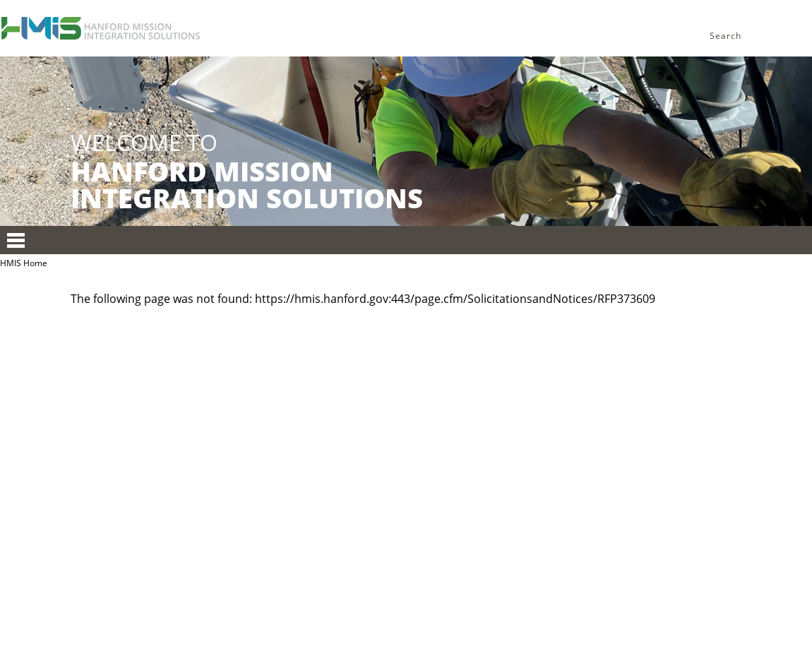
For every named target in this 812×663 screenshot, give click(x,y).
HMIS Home (24, 263)
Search (726, 36)
